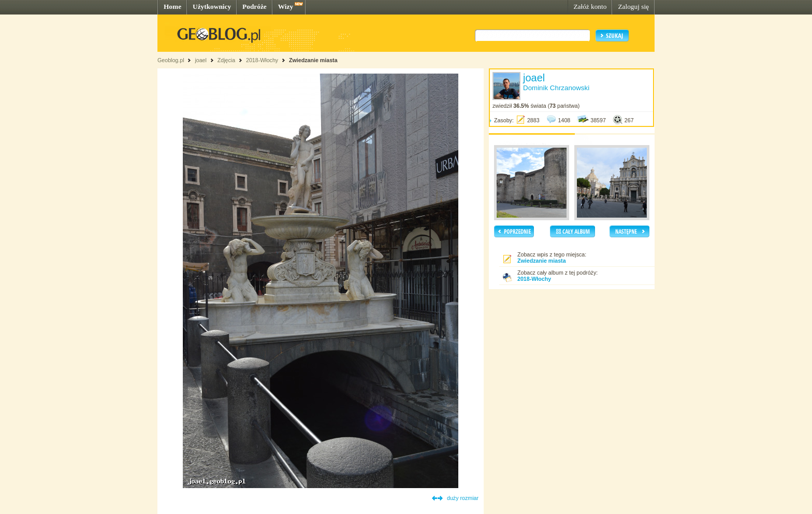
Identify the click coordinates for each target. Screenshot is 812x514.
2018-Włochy (262, 60)
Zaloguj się (633, 6)
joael (201, 60)
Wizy (286, 6)
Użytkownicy (212, 6)
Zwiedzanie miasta (313, 60)
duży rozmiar (463, 498)
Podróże (255, 6)
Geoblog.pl (171, 60)
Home (172, 6)
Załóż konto (590, 6)
